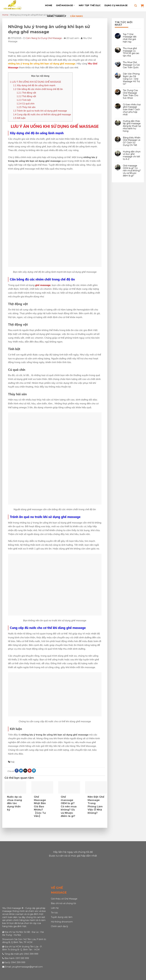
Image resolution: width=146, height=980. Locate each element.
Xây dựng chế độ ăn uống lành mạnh (34, 85)
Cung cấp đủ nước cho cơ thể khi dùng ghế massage (42, 114)
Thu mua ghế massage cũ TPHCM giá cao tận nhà (131, 52)
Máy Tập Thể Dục (90, 5)
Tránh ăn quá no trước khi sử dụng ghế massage (40, 111)
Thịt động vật (26, 93)
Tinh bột (24, 100)
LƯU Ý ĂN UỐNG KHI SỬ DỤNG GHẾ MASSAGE (35, 82)
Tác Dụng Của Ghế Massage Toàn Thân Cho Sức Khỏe (131, 94)
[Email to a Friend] (25, 771)
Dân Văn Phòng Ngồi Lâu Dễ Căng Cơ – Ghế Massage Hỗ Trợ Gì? (131, 79)
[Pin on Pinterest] (30, 771)
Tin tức (54, 913)
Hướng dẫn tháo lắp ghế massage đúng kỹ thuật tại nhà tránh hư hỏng (132, 126)
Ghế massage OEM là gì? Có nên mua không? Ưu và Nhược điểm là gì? (132, 171)
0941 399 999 (31, 954)
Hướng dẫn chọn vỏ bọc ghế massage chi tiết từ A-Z (132, 155)
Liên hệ (55, 908)
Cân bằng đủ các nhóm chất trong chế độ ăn (38, 89)
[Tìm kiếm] (136, 6)
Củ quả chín (26, 104)
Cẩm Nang (77, 16)
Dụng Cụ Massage (116, 5)
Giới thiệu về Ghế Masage (64, 899)
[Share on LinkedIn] (34, 771)
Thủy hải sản (26, 107)
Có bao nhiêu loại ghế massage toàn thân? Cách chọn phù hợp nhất (132, 109)
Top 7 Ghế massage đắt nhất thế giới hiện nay (130, 38)
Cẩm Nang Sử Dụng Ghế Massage (44, 38)
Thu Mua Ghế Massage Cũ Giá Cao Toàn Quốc (131, 65)
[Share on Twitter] (21, 771)
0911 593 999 (22, 958)
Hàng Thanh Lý (57, 16)
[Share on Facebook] (17, 771)
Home (49, 5)
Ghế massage (65, 5)
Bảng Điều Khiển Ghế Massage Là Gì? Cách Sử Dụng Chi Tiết (132, 141)
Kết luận (19, 118)
